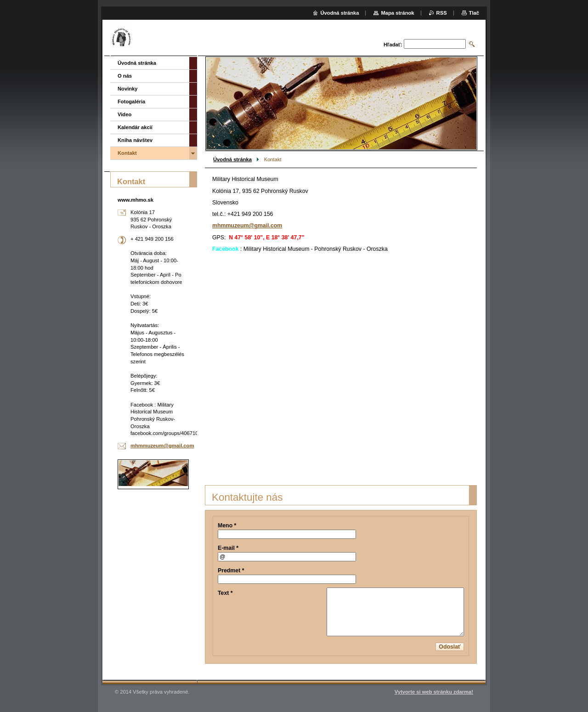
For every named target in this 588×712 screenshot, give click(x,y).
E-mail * (228, 548)
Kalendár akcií (135, 127)
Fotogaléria (131, 102)
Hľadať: (393, 45)
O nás (125, 76)
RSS (442, 13)
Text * (225, 593)
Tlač (474, 13)
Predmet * (231, 571)
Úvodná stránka (232, 159)
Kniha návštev (135, 140)
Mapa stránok (397, 13)
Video (124, 114)
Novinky (128, 89)
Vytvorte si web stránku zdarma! (434, 692)
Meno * (227, 526)
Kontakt (127, 153)
